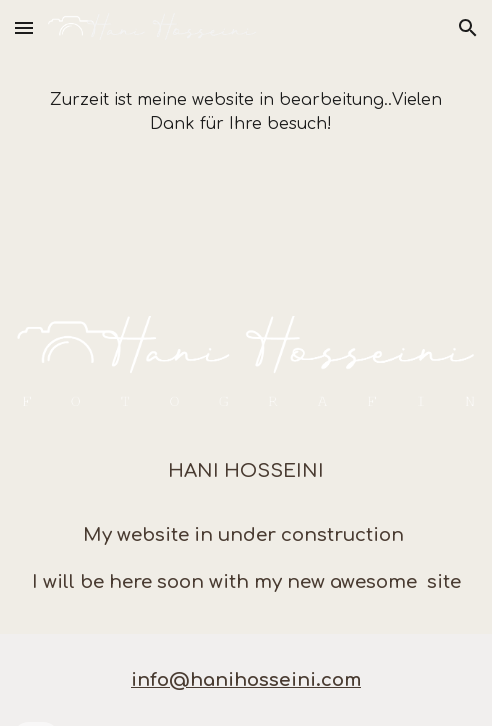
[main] (246, 112)
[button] (24, 27)
